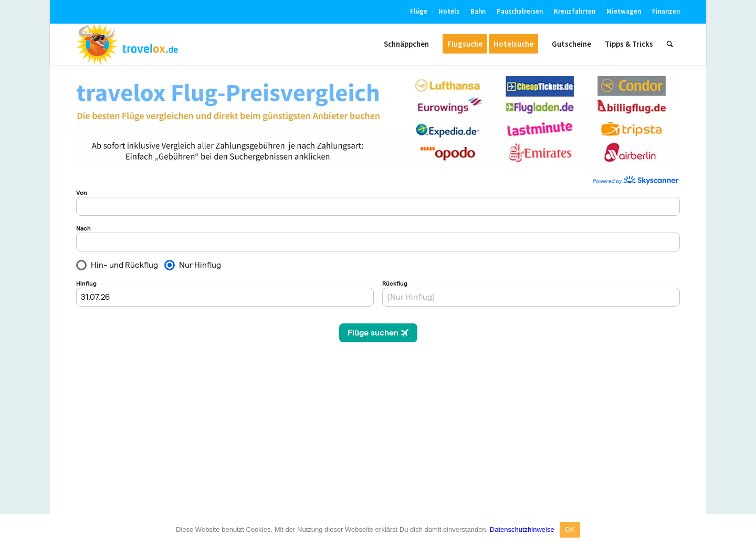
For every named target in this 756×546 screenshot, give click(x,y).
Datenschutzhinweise (522, 529)
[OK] (743, 530)
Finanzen (666, 11)
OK (570, 529)
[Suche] (670, 44)
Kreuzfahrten (575, 11)
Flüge (419, 11)
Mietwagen (624, 11)
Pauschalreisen (520, 11)
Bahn (478, 11)
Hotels (449, 11)
